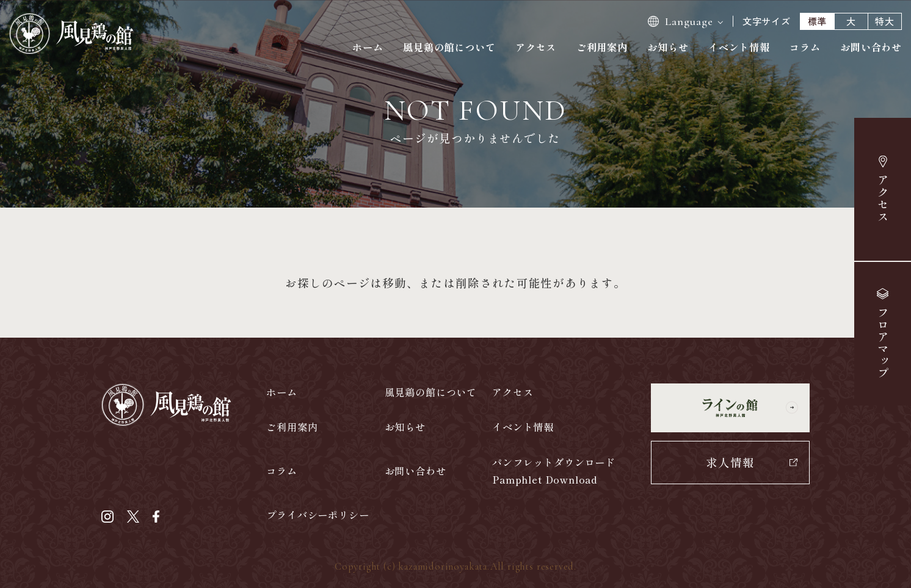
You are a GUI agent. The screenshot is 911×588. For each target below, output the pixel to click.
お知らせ (668, 47)
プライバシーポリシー (318, 515)
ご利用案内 (602, 47)
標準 (818, 21)
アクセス (883, 198)
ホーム (368, 47)
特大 (885, 21)
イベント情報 (739, 47)
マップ (882, 343)
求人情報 (730, 462)
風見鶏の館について (449, 47)
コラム (805, 47)
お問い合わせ (871, 47)
